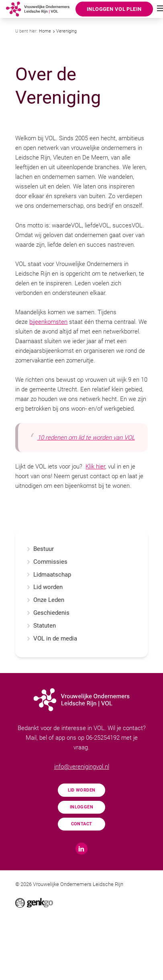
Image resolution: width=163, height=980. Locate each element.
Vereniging (66, 31)
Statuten (45, 626)
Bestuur (44, 549)
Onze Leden (49, 600)
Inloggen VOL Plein (114, 9)
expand (28, 562)
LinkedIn (81, 849)
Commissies (50, 562)
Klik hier (95, 466)
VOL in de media (55, 639)
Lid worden (48, 587)
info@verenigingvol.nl (82, 767)
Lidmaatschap (52, 575)
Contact (82, 824)
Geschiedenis (51, 613)
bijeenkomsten (48, 322)
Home (45, 31)
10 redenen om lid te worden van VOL (86, 438)
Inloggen (81, 807)
